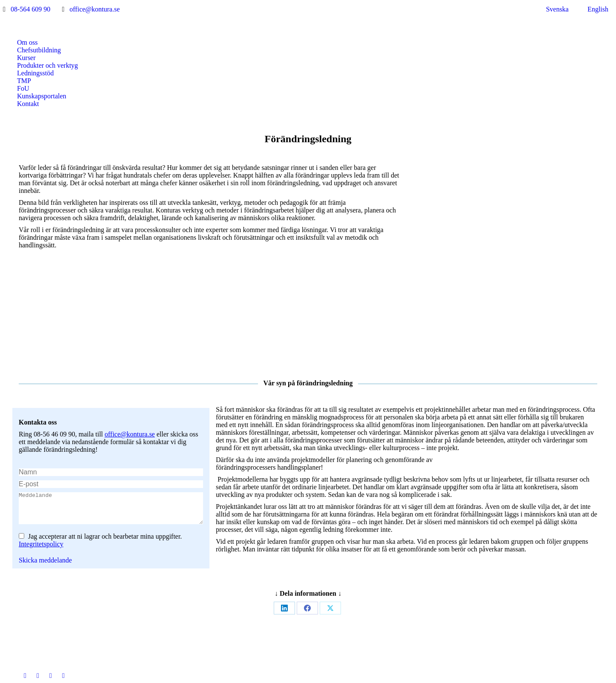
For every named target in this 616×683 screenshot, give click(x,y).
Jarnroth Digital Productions (432, 674)
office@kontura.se (95, 9)
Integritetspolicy (41, 448)
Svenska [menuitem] (557, 9)
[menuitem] (552, 9)
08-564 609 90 (30, 9)
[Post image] (235, 580)
